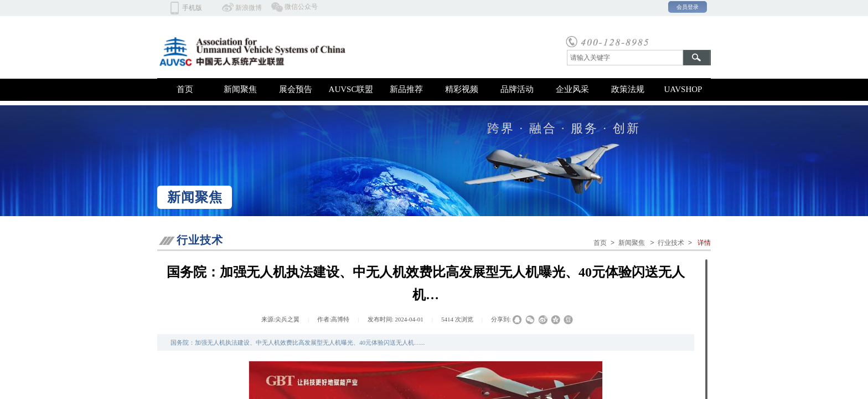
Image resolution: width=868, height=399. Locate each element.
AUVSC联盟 (351, 89)
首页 (185, 89)
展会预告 (296, 89)
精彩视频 (462, 89)
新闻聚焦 (240, 89)
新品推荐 (406, 89)
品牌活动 (517, 89)
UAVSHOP (683, 89)
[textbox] (625, 58)
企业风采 (572, 89)
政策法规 (628, 89)
